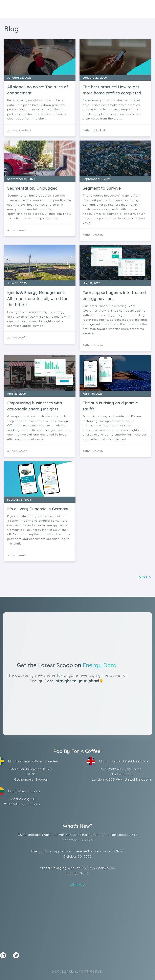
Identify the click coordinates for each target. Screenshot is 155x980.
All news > (77, 885)
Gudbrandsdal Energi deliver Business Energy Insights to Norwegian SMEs (77, 838)
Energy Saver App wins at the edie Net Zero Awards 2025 (77, 854)
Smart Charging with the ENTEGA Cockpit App (77, 871)
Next (143, 577)
